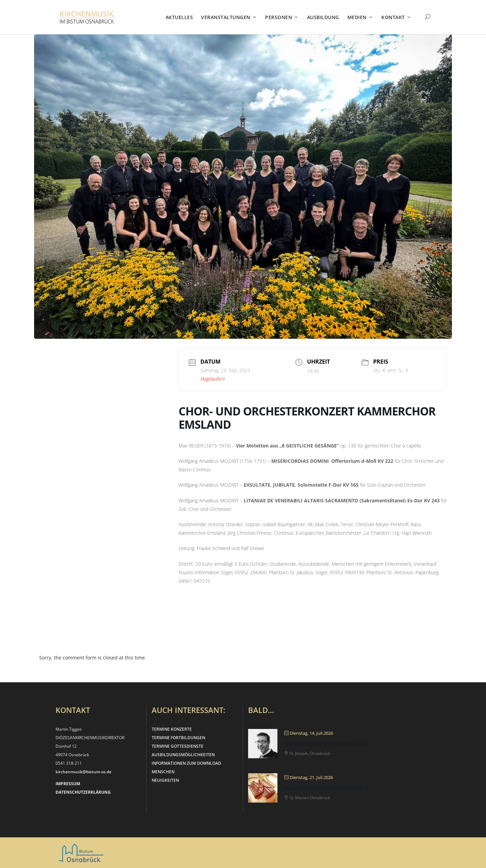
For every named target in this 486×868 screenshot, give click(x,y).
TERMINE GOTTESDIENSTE (178, 746)
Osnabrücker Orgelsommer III (327, 788)
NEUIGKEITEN (165, 780)
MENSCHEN (163, 772)
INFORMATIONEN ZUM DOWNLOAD (186, 763)
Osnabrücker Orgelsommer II (326, 744)
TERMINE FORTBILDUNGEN (178, 738)
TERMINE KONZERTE (172, 729)
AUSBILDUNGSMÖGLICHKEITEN (183, 755)
